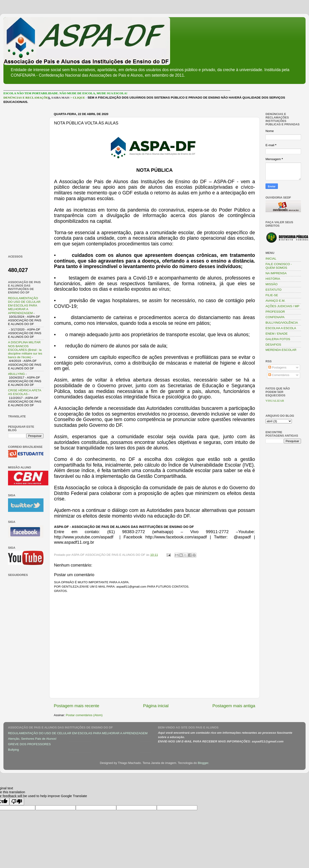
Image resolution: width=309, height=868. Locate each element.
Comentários (279, 375)
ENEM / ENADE (277, 334)
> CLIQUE (78, 98)
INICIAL (271, 259)
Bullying (13, 750)
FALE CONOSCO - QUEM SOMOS (279, 266)
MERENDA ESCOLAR (281, 350)
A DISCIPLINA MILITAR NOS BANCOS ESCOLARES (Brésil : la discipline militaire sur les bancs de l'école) (25, 350)
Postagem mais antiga (234, 706)
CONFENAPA (275, 317)
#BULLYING (16, 374)
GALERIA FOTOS (278, 339)
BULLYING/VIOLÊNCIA (282, 323)
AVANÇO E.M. (275, 301)
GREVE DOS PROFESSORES (29, 744)
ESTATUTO (274, 290)
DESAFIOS (273, 345)
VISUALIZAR (275, 401)
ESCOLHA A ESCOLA (281, 328)
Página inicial (156, 706)
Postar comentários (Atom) (84, 715)
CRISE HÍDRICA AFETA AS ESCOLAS (25, 392)
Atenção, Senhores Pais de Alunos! (32, 739)
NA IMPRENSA (276, 273)
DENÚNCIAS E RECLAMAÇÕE (26, 98)
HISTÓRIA (273, 279)
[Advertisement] (26, 179)
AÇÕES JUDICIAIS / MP (282, 306)
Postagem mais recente (76, 706)
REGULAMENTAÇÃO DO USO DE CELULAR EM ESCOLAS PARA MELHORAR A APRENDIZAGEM (24, 306)
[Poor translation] (17, 802)
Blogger (203, 763)
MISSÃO (272, 284)
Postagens (277, 367)
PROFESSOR (275, 312)
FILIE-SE (272, 295)
